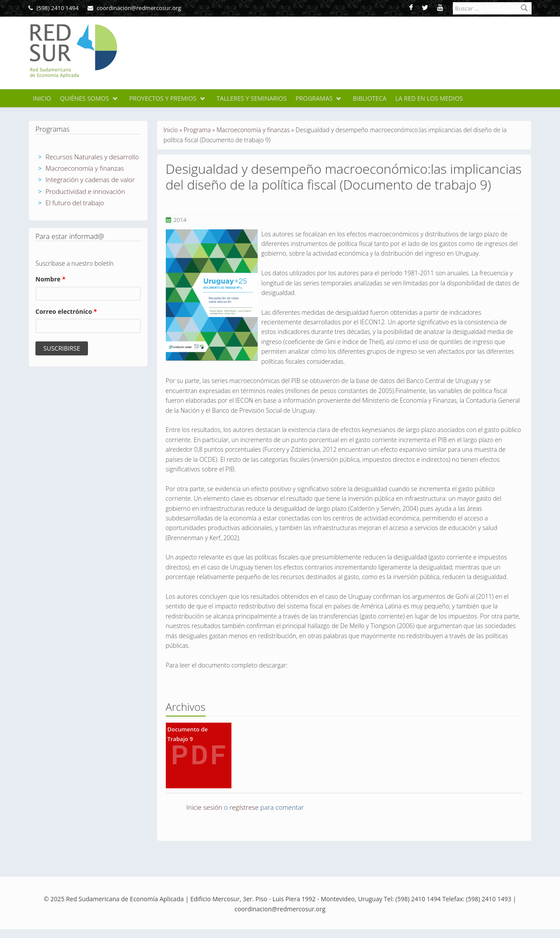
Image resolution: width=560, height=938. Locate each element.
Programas (314, 98)
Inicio (42, 98)
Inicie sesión (204, 807)
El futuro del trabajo (75, 203)
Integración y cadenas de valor (90, 179)
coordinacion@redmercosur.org (134, 8)
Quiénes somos (84, 98)
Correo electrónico (66, 311)
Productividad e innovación (85, 191)
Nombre (51, 279)
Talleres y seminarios (252, 98)
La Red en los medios (429, 98)
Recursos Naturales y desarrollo (92, 157)
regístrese (244, 807)
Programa (197, 130)
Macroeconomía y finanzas (85, 168)
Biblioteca (369, 98)
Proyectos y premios (163, 98)
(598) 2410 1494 (54, 8)
